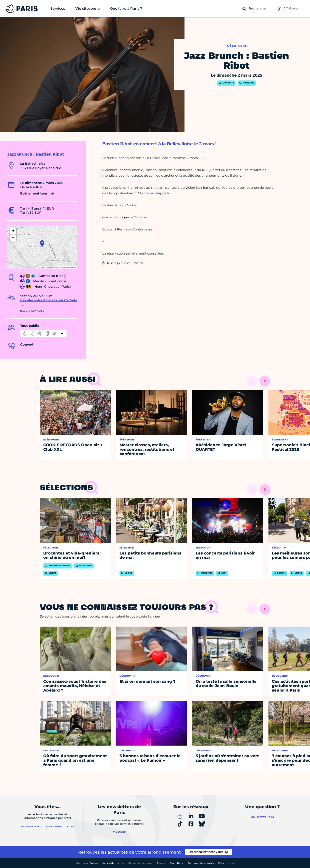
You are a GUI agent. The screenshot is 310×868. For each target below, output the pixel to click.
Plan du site (226, 863)
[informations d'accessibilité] (43, 334)
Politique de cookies (201, 863)
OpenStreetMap (61, 267)
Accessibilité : (127, 863)
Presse (161, 863)
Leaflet (42, 267)
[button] (42, 244)
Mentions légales (87, 863)
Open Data (176, 863)
